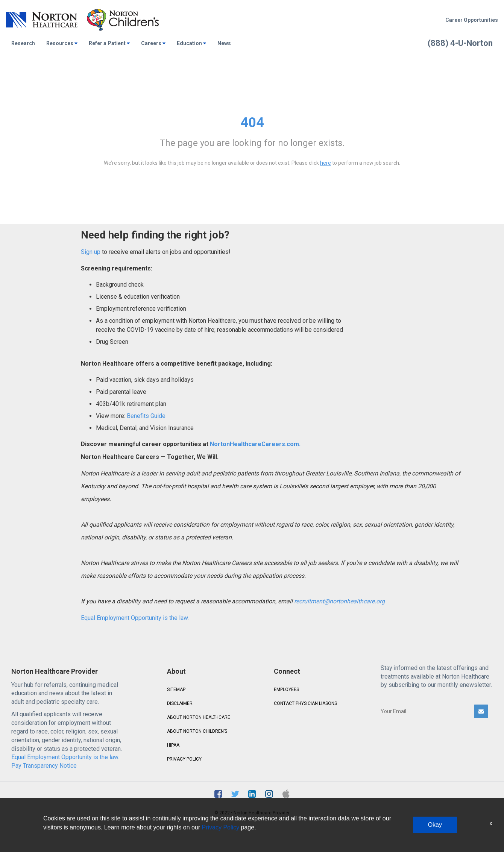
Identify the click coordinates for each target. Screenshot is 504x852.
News (224, 43)
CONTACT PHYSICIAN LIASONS (305, 703)
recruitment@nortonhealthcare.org (339, 601)
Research (23, 43)
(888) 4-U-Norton (460, 43)
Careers (153, 43)
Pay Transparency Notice (44, 766)
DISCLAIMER (180, 703)
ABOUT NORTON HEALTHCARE (199, 717)
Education (191, 43)
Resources (62, 43)
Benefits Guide (145, 416)
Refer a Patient (109, 43)
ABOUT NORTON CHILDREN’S (197, 731)
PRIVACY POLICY (184, 759)
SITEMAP (176, 689)
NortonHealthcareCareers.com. (254, 444)
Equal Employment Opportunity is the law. (135, 618)
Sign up (91, 252)
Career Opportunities (472, 20)
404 (252, 123)
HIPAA (173, 745)
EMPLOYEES (286, 689)
